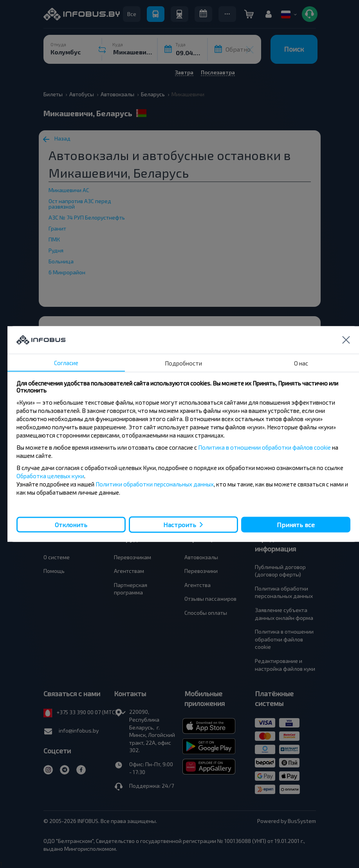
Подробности (183, 363)
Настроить (180, 525)
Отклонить (71, 524)
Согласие (66, 363)
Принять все (296, 524)
